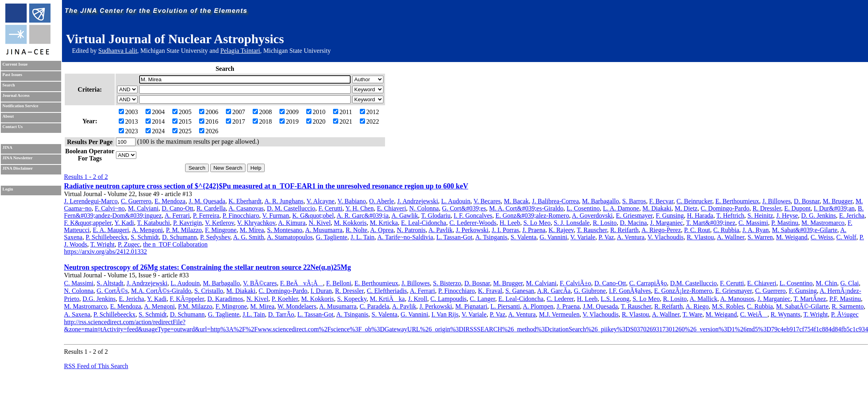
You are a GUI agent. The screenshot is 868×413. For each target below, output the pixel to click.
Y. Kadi (124, 223)
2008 (262, 112)
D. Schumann (179, 237)
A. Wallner (731, 237)
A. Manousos (737, 299)
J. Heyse (787, 216)
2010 (316, 112)
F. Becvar (661, 201)
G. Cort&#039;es (464, 208)
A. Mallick (703, 299)
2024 (155, 131)
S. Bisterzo (447, 283)
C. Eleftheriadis (387, 291)
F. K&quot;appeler (88, 223)
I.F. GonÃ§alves (630, 291)
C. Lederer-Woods (473, 223)
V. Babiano (352, 201)
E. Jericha (852, 216)
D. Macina (633, 223)
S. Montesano (285, 230)
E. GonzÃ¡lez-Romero (683, 291)
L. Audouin (456, 201)
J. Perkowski (472, 230)
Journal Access (16, 95)
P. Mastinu (785, 223)
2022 (369, 121)
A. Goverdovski (592, 216)
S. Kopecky (352, 299)
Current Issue (15, 64)
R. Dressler (767, 208)
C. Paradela (375, 306)
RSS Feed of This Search (96, 366)
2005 (182, 112)
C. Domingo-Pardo (725, 208)
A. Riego (697, 306)
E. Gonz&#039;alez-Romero (532, 216)
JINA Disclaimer (18, 168)
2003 (128, 112)
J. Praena (534, 230)
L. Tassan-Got (454, 237)
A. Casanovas (246, 208)
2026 (209, 131)
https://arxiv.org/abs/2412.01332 (106, 252)
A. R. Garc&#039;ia (363, 216)
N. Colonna (424, 208)
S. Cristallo (209, 291)
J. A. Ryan (756, 230)
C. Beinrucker (694, 201)
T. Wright (103, 244)
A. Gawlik (405, 216)
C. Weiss (822, 237)
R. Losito (605, 223)
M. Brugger (838, 201)
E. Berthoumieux (737, 201)
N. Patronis (411, 230)
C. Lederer (560, 299)
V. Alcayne (321, 201)
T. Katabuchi (154, 223)
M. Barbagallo (601, 201)
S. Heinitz (760, 216)
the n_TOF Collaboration (175, 244)
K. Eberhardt (245, 201)
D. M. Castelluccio (291, 208)
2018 (262, 121)
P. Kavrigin (188, 223)
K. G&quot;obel (313, 216)
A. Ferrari (177, 216)
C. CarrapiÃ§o (648, 283)
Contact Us (13, 127)
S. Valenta (524, 237)
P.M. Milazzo (195, 306)
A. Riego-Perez (661, 230)
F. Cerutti (330, 208)
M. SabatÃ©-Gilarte (802, 306)
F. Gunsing (670, 216)
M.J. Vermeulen (559, 314)
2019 (289, 121)
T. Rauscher (592, 230)
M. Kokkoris (350, 223)
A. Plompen (538, 306)
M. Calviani (143, 208)
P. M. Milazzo (184, 230)
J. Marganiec (666, 223)
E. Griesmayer (635, 216)
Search (9, 85)
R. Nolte (356, 230)
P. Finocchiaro (241, 216)
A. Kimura (292, 223)
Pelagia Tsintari (240, 51)
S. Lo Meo (537, 223)
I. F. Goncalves (473, 216)
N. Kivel (320, 223)
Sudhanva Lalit (118, 51)
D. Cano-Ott (177, 208)
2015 (182, 121)
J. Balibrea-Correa (556, 201)
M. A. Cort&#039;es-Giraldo (527, 208)
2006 (209, 112)
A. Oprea (382, 230)
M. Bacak (516, 201)
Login (8, 189)
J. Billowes (776, 201)
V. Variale (583, 237)
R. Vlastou (700, 237)
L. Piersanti (505, 306)
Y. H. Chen (360, 208)
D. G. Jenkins (819, 216)
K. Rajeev (561, 230)
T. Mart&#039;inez (711, 223)
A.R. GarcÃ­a (554, 291)
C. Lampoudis (448, 299)
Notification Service (20, 106)
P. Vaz (606, 237)
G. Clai (850, 283)
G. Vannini (554, 237)
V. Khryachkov (256, 223)
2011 (342, 112)
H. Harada (700, 216)
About (8, 116)
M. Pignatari (471, 306)
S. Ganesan (520, 291)
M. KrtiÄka (387, 299)
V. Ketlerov (219, 223)
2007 (235, 112)
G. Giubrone (590, 291)
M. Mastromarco (823, 223)
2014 (155, 121)
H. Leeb (510, 223)
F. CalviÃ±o (576, 283)
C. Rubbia (726, 230)
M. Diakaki (657, 208)
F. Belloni (339, 283)
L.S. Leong (615, 299)
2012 (369, 112)
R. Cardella (211, 208)
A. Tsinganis (491, 237)
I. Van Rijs (445, 314)
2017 (235, 121)
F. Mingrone (221, 230)
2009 (289, 112)
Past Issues (12, 75)
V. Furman (276, 216)
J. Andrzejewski (417, 201)
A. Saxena (77, 314)
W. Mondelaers (297, 306)
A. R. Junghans (284, 201)
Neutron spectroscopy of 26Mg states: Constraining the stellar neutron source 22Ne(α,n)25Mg (208, 267)
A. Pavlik (441, 230)
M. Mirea (252, 230)
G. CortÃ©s (112, 291)
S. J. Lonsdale (572, 223)
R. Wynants (785, 314)
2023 (128, 131)
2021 (343, 121)
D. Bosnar (807, 201)
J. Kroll (417, 299)
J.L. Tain (254, 314)
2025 (182, 131)
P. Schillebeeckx (107, 237)
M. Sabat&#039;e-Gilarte (805, 230)
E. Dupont (798, 208)
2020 (316, 121)
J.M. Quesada (601, 306)
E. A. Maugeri (111, 230)
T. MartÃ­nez (810, 299)
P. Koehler (285, 299)
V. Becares (487, 201)
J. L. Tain (363, 237)
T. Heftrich (730, 216)
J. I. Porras (505, 230)
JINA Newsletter (17, 158)
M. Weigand (792, 237)
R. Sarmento (848, 306)
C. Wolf (846, 237)
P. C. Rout (697, 230)
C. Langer (482, 299)
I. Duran (321, 291)
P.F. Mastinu (845, 299)
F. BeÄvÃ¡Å (301, 283)
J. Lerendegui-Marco (91, 201)
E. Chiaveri (392, 208)
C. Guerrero (136, 201)
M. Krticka (384, 223)
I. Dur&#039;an (834, 208)
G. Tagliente (332, 237)
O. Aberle (381, 201)
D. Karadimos (225, 299)
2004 (155, 112)
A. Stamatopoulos (290, 237)
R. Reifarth (624, 230)
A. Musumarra (324, 230)
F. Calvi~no (110, 208)
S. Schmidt (145, 237)
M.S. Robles (728, 306)
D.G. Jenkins (99, 299)
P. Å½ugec (845, 314)
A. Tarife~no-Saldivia (405, 237)
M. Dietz (686, 208)
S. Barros (634, 201)
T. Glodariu (436, 216)
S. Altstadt (110, 283)
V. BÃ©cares (260, 283)
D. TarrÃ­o (281, 314)
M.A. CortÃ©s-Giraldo (161, 291)
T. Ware (692, 314)
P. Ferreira (206, 216)
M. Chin (826, 283)
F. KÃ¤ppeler (187, 299)
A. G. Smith (248, 237)
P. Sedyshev (215, 237)
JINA (7, 147)
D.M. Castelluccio (693, 283)
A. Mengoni (147, 230)
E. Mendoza (170, 201)
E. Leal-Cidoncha (424, 223)
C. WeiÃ (754, 314)
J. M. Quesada (207, 201)
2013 (128, 121)
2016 (209, 121)
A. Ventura (631, 237)
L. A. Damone (621, 208)
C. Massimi (753, 223)
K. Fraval (490, 291)
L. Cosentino (583, 208)
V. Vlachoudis (666, 237)
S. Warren (760, 237)
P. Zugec (129, 244)
